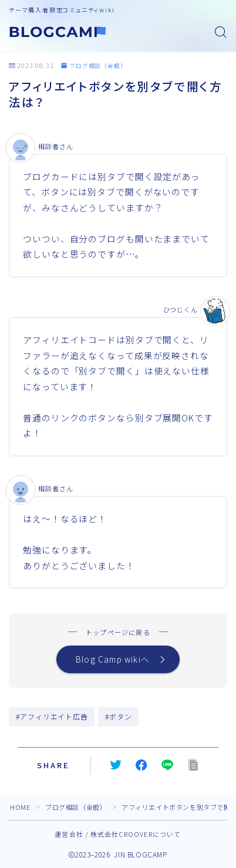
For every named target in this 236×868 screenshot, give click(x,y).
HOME (20, 807)
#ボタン (119, 716)
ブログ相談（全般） (94, 65)
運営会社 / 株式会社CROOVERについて (118, 834)
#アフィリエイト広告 (52, 716)
